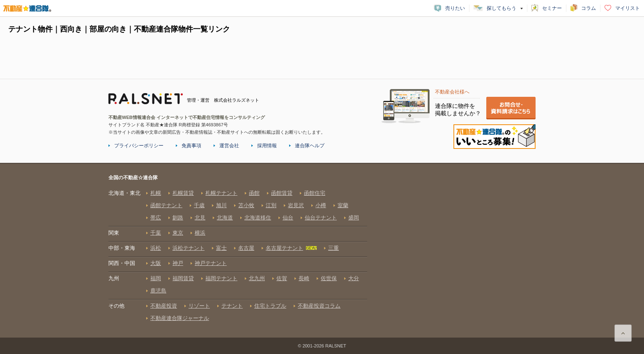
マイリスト (628, 8)
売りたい (455, 8)
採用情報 (267, 146)
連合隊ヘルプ (310, 146)
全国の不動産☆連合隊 (238, 256)
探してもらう (501, 8)
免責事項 (191, 146)
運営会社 (229, 146)
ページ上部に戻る (623, 333)
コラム (589, 8)
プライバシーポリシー (139, 146)
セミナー (552, 8)
